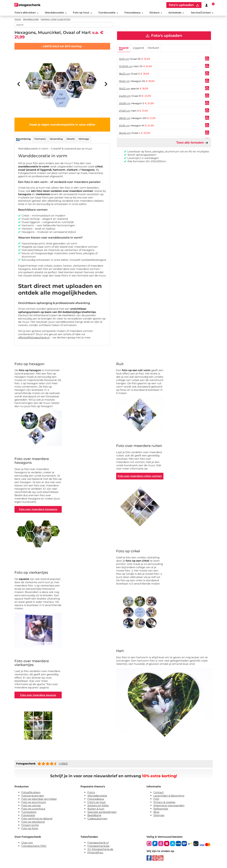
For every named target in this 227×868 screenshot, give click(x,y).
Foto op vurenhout (33, 810)
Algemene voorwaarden (169, 806)
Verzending (56, 139)
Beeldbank (94, 816)
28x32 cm (125, 119)
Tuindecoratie (108, 13)
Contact (158, 793)
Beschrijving (23, 139)
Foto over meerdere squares (38, 696)
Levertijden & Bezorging (169, 796)
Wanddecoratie (56, 13)
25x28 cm (125, 104)
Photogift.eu (95, 853)
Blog (156, 813)
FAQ (156, 800)
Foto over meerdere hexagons (38, 510)
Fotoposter (28, 816)
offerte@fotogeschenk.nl (34, 338)
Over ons (27, 843)
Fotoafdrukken (31, 793)
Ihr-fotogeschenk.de (100, 850)
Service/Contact (202, 13)
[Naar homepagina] (27, 5)
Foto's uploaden (164, 36)
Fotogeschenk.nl (98, 843)
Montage (84, 139)
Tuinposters (29, 813)
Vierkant (153, 48)
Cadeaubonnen (97, 819)
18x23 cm (124, 74)
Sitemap (159, 816)
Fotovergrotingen (33, 796)
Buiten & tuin (96, 810)
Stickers (156, 13)
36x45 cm (125, 133)
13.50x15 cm (126, 67)
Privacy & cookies (164, 803)
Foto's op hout (97, 803)
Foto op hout (82, 13)
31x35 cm (124, 126)
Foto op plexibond (33, 823)
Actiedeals (176, 13)
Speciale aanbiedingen (102, 813)
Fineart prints (30, 826)
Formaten (40, 139)
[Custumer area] (206, 5)
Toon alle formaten (192, 143)
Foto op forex (30, 829)
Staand (124, 48)
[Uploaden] (207, 59)
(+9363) (63, 764)
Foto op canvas (31, 806)
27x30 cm (125, 111)
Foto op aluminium (34, 803)
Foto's (91, 793)
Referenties (161, 810)
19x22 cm (124, 82)
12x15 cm (124, 59)
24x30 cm (125, 96)
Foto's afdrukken (26, 13)
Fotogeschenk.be (98, 847)
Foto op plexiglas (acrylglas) (39, 800)
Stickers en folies (98, 806)
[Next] (106, 84)
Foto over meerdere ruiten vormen (140, 477)
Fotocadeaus (134, 13)
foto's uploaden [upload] (184, 5)
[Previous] (19, 84)
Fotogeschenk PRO (34, 847)
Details (71, 139)
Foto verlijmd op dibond (37, 819)
